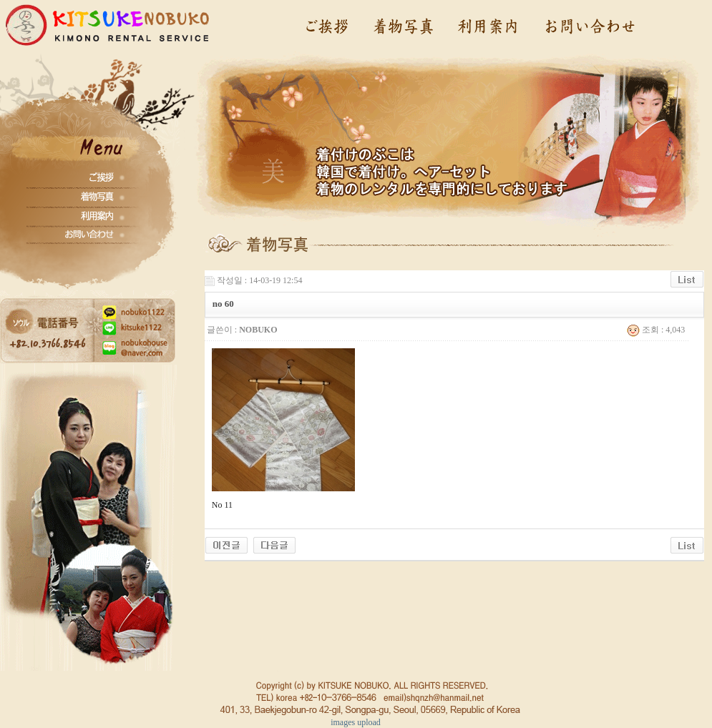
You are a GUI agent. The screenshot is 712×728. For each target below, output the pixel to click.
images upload (356, 722)
